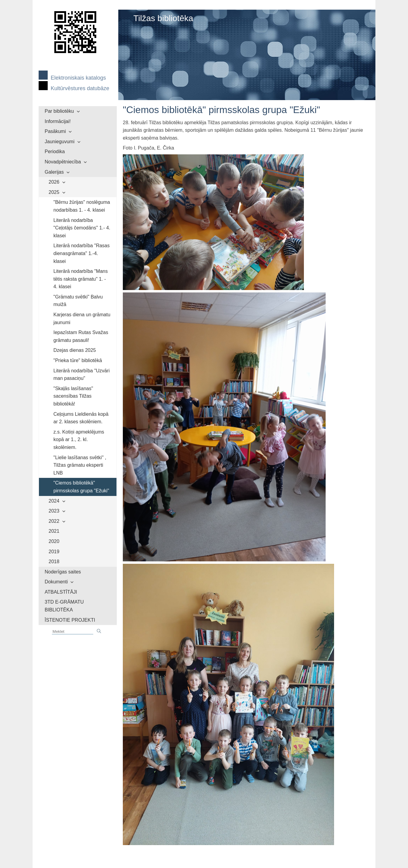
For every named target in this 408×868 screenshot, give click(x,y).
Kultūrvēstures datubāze (80, 88)
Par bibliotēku (59, 111)
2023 (54, 511)
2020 (54, 541)
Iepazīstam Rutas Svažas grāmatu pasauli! (81, 336)
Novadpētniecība (63, 162)
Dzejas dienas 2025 (75, 350)
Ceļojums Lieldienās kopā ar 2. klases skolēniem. (81, 418)
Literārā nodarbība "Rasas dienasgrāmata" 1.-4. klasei (81, 253)
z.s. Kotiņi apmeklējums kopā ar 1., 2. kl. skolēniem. (79, 440)
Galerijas (54, 172)
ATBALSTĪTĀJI (61, 592)
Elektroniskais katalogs (78, 78)
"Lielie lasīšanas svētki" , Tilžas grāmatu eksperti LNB (80, 465)
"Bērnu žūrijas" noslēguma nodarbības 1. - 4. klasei (82, 206)
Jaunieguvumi (60, 142)
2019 (54, 552)
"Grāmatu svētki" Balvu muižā (78, 301)
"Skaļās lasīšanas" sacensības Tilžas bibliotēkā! (73, 396)
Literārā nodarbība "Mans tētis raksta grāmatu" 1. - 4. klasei (81, 279)
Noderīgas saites (63, 572)
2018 (54, 562)
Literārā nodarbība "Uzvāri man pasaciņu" (81, 375)
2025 (54, 192)
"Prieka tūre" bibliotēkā (78, 360)
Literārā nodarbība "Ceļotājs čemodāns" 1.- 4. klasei (82, 228)
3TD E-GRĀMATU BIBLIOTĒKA (64, 606)
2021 (54, 531)
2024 (54, 501)
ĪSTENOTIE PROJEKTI (70, 620)
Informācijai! (58, 121)
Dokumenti (56, 582)
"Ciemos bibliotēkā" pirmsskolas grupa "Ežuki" (81, 487)
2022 (54, 521)
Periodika (55, 152)
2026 (54, 182)
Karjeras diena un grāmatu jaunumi (82, 319)
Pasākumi (55, 131)
